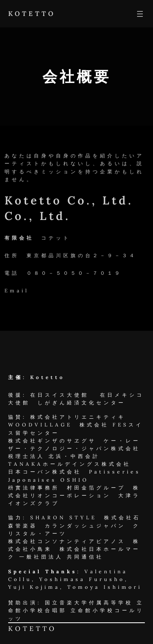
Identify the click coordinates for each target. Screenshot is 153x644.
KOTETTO (32, 13)
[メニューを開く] (140, 14)
